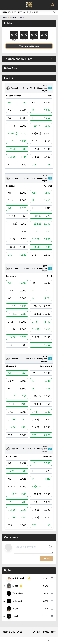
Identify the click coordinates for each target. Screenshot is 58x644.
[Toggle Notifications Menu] (53, 5)
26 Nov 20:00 (29, 88)
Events (36, 632)
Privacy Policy (49, 632)
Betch (5, 632)
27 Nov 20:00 (29, 359)
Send (47, 558)
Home (5, 18)
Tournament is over (29, 46)
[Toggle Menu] (5, 5)
